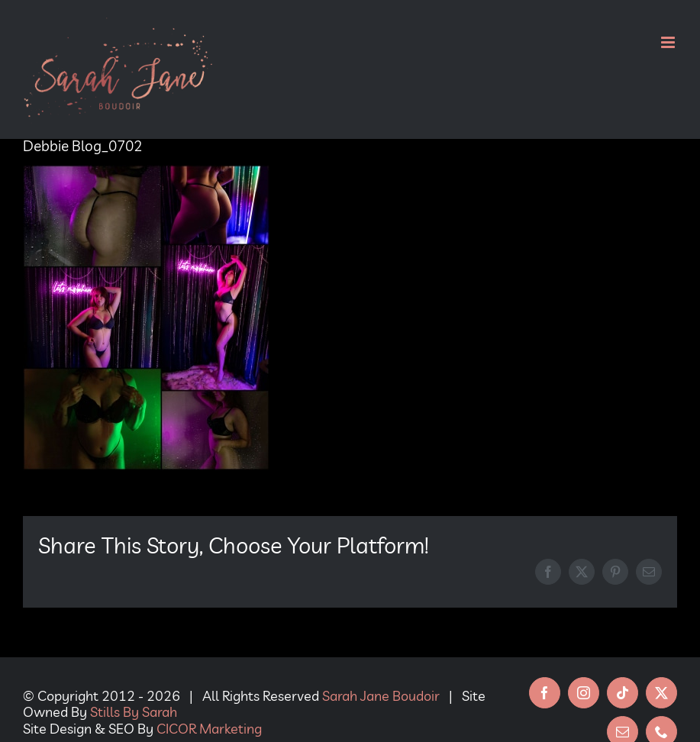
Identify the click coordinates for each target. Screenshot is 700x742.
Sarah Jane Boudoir (381, 696)
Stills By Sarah (134, 712)
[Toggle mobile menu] (669, 42)
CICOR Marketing (209, 729)
